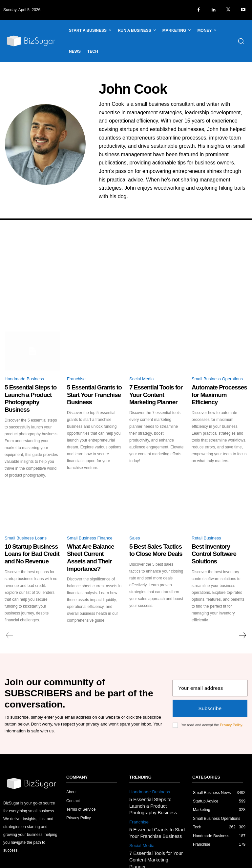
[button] (241, 41)
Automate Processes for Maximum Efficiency (216, 390)
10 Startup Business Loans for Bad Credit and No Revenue (32, 540)
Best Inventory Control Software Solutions (215, 537)
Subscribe (210, 685)
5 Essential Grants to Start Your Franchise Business (93, 390)
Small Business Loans (26, 526)
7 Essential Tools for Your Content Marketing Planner (157, 390)
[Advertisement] (126, 282)
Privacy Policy (231, 701)
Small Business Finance (90, 526)
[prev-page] (10, 618)
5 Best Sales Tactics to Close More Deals (152, 537)
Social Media (141, 379)
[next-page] (242, 618)
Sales (135, 526)
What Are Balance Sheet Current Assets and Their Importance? (92, 540)
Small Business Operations (217, 379)
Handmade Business (24, 379)
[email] (210, 664)
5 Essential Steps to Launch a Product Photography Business (28, 393)
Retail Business (206, 526)
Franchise (76, 379)
